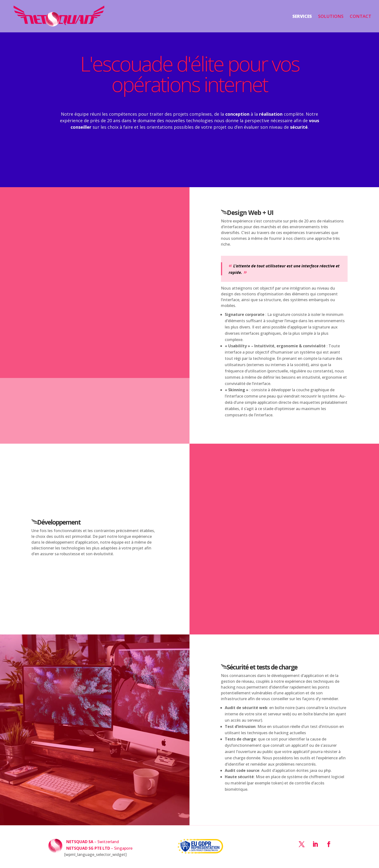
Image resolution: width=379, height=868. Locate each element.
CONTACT (361, 17)
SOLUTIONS (331, 17)
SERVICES (302, 17)
